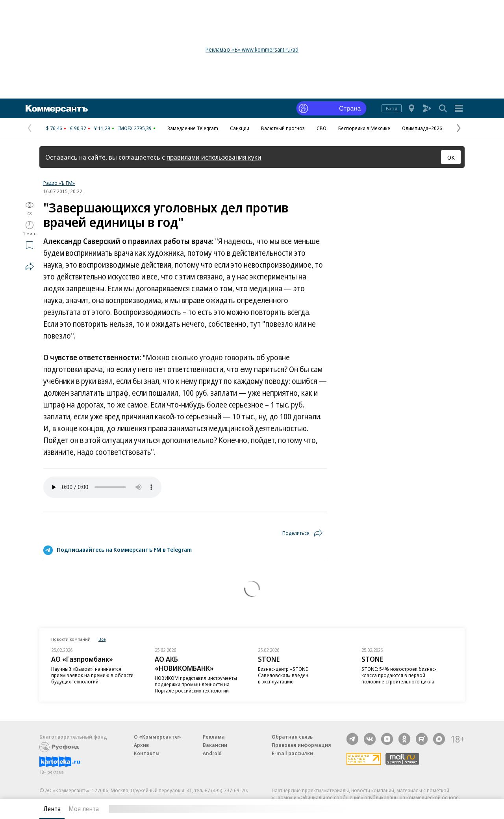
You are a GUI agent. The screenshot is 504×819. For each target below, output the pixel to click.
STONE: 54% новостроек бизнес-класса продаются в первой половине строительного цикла (399, 675)
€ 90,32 (78, 128)
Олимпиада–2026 (422, 128)
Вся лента (423, 809)
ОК (451, 157)
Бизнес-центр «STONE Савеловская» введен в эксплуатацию (283, 675)
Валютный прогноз (283, 128)
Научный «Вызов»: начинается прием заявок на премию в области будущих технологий (92, 675)
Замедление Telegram (193, 128)
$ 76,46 (54, 128)
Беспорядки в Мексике (364, 128)
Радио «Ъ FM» (59, 183)
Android (212, 753)
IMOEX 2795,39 (135, 128)
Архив (141, 745)
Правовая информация (301, 745)
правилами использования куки (214, 157)
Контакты (147, 753)
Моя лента (84, 809)
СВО (321, 128)
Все (102, 639)
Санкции (240, 128)
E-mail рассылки (292, 753)
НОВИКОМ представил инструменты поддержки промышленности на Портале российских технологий (196, 684)
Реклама (214, 737)
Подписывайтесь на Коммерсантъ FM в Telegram (124, 549)
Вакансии (215, 745)
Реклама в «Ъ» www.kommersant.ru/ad (252, 49)
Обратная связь (292, 737)
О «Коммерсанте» (157, 737)
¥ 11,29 (102, 128)
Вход (392, 108)
